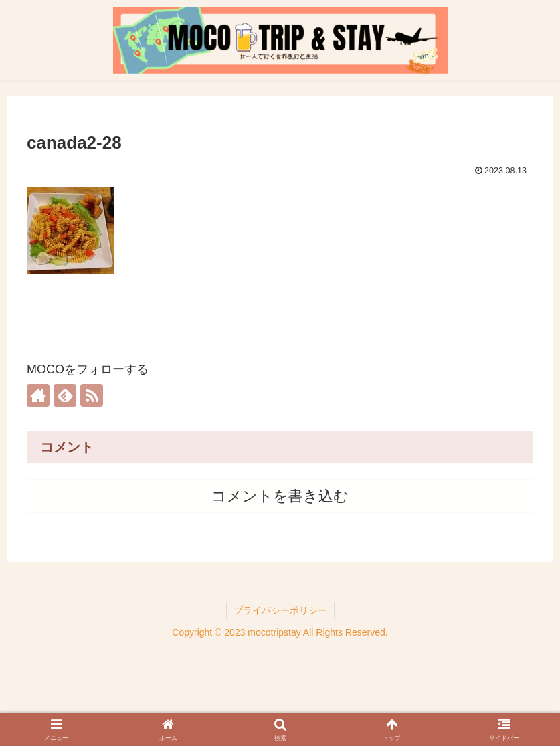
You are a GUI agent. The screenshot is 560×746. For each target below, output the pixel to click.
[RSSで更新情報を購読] (92, 395)
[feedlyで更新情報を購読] (65, 395)
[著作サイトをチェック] (38, 395)
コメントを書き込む (280, 496)
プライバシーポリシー (280, 610)
